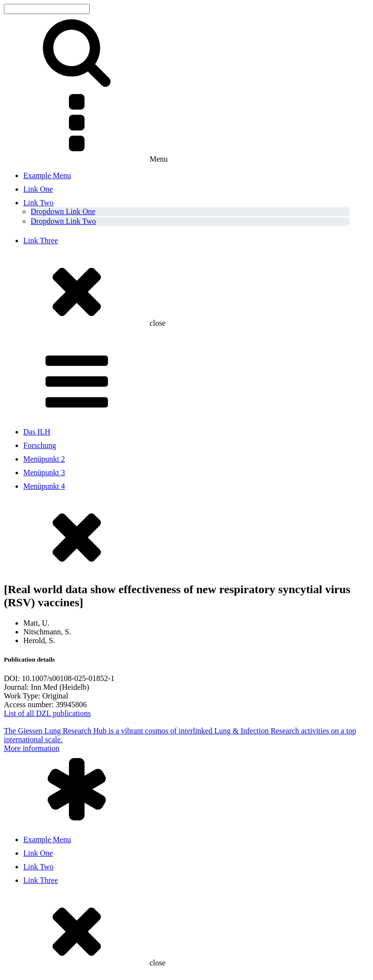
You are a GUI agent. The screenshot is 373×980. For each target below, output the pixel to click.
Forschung (40, 445)
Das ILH (37, 432)
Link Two (38, 203)
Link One (38, 189)
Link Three (41, 241)
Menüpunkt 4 (44, 486)
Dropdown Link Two (63, 221)
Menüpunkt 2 (44, 459)
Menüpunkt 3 (44, 473)
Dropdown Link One (63, 211)
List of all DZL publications (47, 713)
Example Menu (47, 175)
